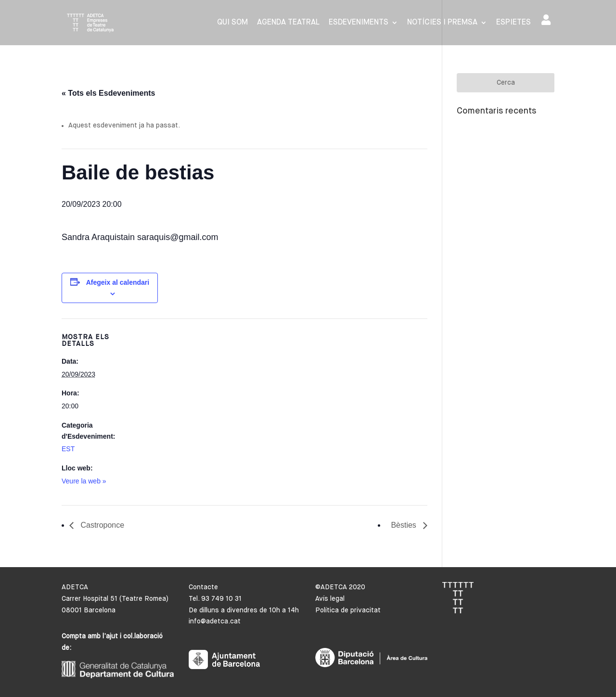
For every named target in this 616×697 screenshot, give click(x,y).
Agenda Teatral (288, 23)
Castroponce (101, 525)
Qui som (232, 23)
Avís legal (330, 599)
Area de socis (546, 20)
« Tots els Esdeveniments (108, 93)
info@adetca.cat (215, 621)
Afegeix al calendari (118, 282)
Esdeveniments (359, 23)
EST (68, 449)
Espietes (513, 23)
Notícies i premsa (442, 23)
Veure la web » (84, 481)
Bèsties (404, 525)
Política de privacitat (348, 610)
